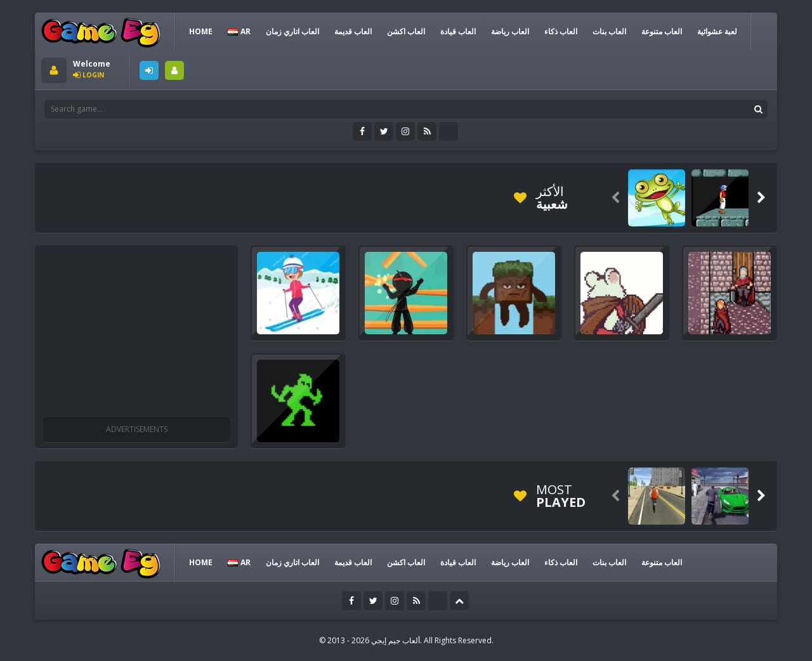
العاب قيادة (458, 31)
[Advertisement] (272, 198)
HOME (201, 31)
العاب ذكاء (561, 31)
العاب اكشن (406, 31)
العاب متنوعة (662, 31)
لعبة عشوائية (717, 31)
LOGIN (149, 70)
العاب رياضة (510, 31)
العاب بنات (609, 31)
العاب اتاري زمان (292, 31)
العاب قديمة (353, 31)
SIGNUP (174, 70)
